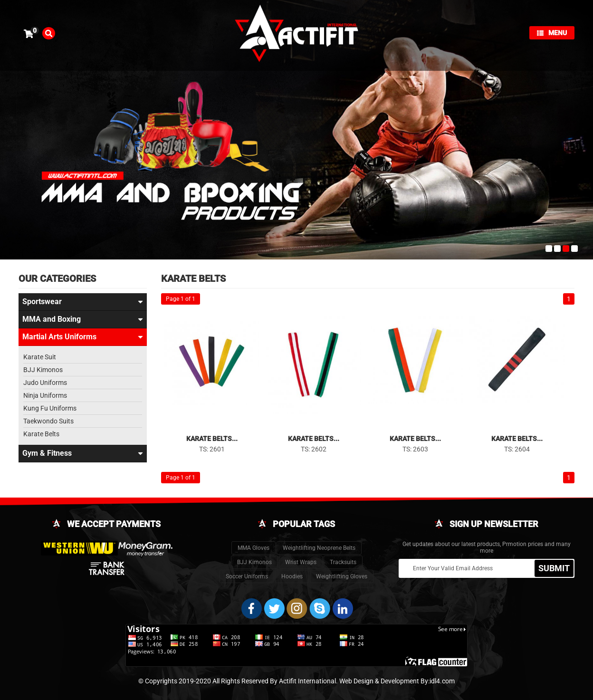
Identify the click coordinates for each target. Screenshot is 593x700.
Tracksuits (343, 562)
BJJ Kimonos (43, 370)
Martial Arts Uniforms (83, 337)
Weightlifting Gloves (342, 576)
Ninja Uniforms (45, 395)
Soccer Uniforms (247, 576)
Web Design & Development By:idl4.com (397, 681)
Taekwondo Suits (48, 421)
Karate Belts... (212, 439)
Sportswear (83, 302)
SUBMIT (554, 568)
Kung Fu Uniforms (50, 408)
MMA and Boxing (83, 319)
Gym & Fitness (83, 453)
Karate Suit (40, 357)
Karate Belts (41, 434)
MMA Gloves (253, 548)
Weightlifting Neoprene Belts (319, 548)
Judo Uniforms (45, 383)
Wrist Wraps (301, 562)
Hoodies (292, 576)
